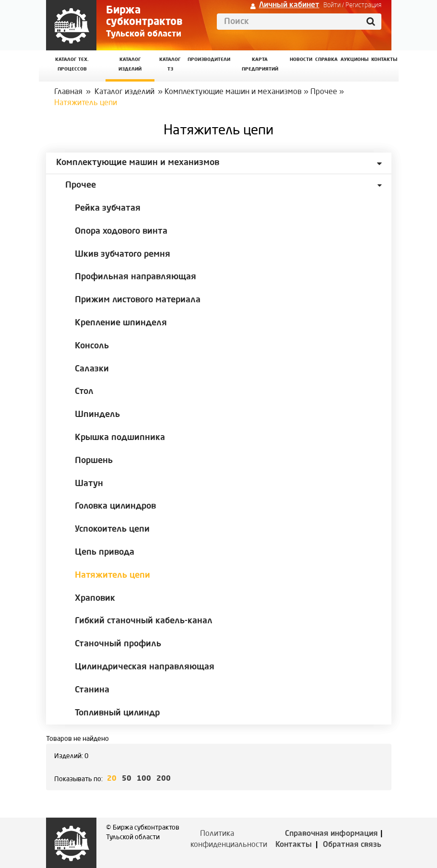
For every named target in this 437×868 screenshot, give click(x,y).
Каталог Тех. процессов (72, 65)
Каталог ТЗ (170, 65)
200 (164, 779)
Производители (209, 60)
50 (127, 779)
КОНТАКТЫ (384, 60)
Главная (68, 92)
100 (144, 779)
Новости (301, 60)
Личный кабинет (289, 5)
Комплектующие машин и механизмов (233, 92)
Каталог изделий (130, 65)
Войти (332, 5)
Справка (326, 60)
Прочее (324, 92)
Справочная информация (331, 834)
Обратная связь (352, 845)
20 (112, 779)
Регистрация (363, 5)
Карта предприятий (260, 65)
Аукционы (354, 60)
